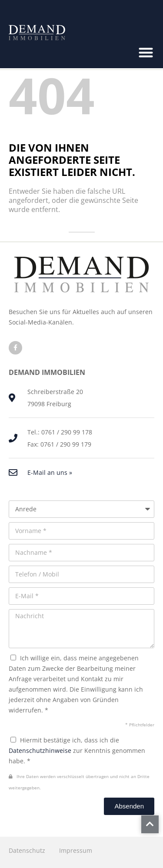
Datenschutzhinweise (40, 750)
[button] (146, 52)
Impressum (76, 850)
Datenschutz (27, 850)
